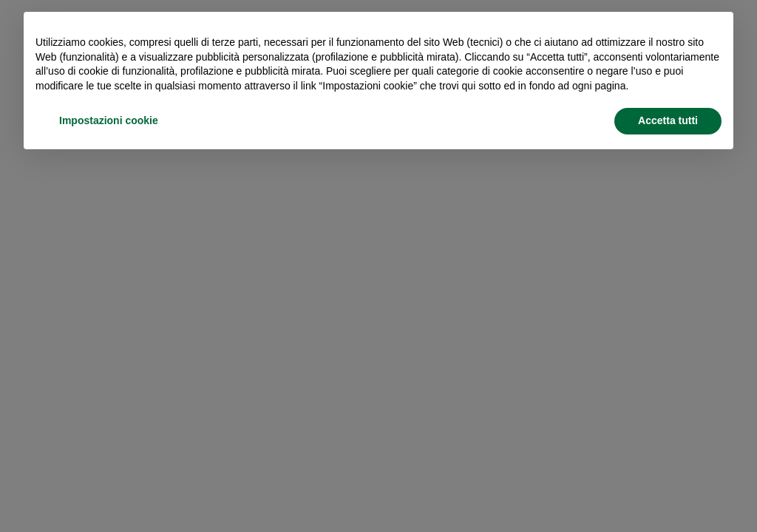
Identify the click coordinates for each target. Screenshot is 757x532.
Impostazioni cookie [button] (109, 120)
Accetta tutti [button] (668, 120)
